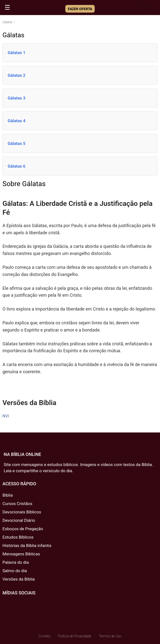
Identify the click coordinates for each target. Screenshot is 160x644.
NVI (6, 416)
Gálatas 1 (17, 53)
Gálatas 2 (17, 75)
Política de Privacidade (75, 636)
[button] (146, 8)
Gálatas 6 (17, 166)
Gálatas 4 (17, 121)
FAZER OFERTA (80, 9)
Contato (45, 636)
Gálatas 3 (17, 98)
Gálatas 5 (17, 143)
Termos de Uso (110, 636)
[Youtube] (33, 604)
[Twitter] (20, 604)
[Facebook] (7, 604)
